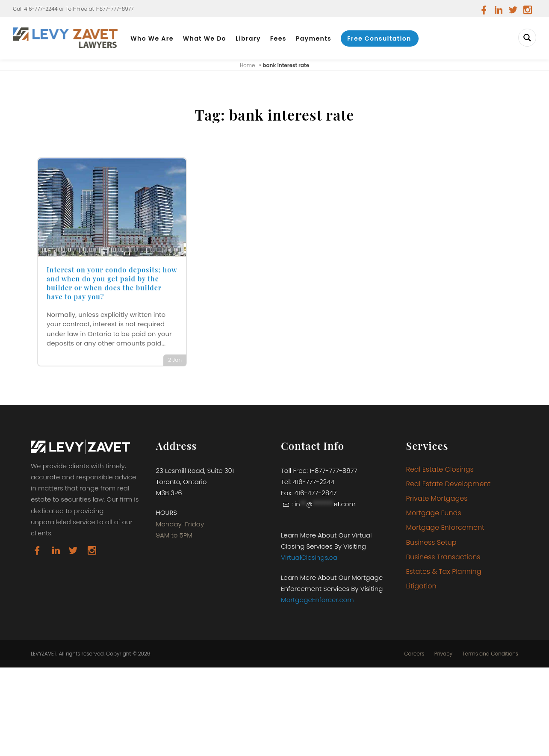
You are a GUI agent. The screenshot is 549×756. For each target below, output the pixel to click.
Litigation (421, 586)
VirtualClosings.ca (309, 557)
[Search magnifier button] (527, 38)
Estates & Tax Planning (444, 571)
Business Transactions (443, 557)
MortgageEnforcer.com (317, 600)
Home (248, 65)
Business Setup (431, 542)
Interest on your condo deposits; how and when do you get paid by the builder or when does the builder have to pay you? (112, 283)
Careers (414, 654)
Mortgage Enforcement (445, 527)
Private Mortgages (437, 498)
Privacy (443, 654)
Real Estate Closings (440, 469)
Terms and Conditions (490, 654)
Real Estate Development (449, 484)
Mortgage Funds (434, 513)
